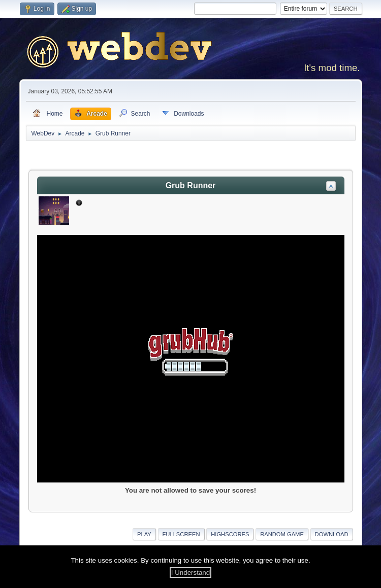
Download (332, 534)
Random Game (282, 534)
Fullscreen (181, 534)
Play (144, 534)
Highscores (230, 534)
